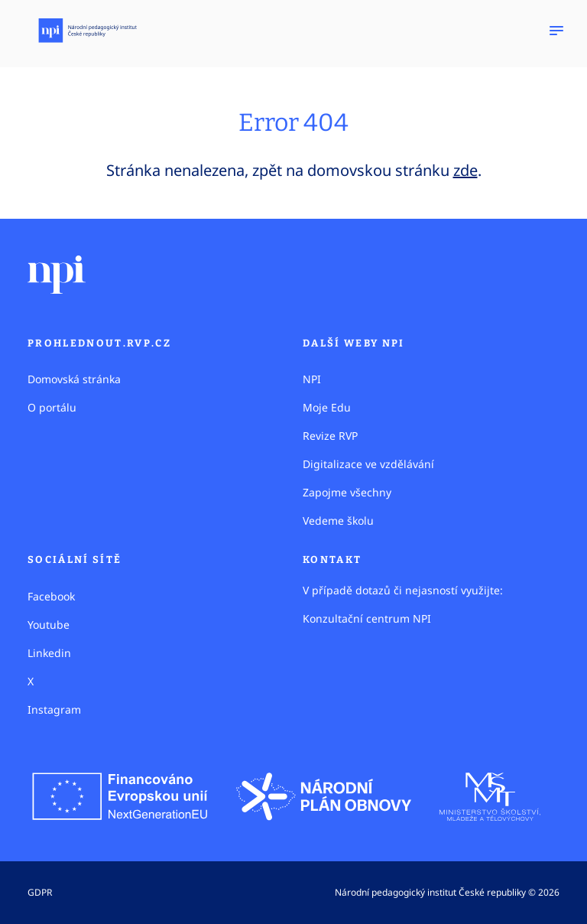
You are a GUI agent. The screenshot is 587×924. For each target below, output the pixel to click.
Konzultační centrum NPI (367, 618)
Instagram (54, 709)
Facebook (51, 596)
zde (465, 170)
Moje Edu (327, 407)
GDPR (40, 892)
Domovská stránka (74, 379)
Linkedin (49, 653)
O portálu (52, 407)
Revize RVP (330, 436)
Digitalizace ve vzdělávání (368, 464)
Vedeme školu (338, 521)
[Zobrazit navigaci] (556, 31)
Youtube (49, 625)
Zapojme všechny (347, 492)
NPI (312, 379)
